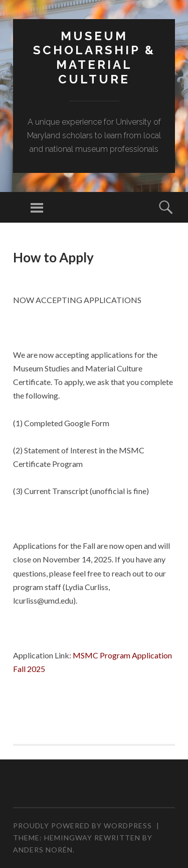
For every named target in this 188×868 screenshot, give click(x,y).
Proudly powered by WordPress (82, 826)
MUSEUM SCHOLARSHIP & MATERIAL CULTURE (94, 58)
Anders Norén (43, 850)
